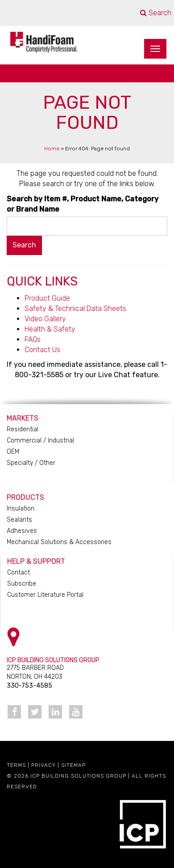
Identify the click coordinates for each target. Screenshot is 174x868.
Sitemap (73, 765)
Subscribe (22, 584)
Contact (19, 572)
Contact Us (42, 350)
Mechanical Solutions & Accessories (59, 542)
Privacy (43, 765)
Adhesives (22, 531)
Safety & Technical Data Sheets (75, 308)
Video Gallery (45, 319)
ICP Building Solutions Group (78, 776)
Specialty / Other (31, 463)
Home (52, 149)
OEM (13, 452)
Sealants (19, 520)
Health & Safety (50, 329)
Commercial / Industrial (40, 440)
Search (156, 13)
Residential (23, 429)
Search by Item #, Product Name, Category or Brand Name (83, 204)
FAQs (33, 339)
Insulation (21, 508)
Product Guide (47, 298)
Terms (16, 765)
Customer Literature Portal (45, 595)
